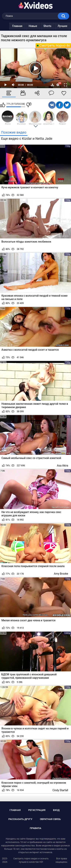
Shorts (40, 26)
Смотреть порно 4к (55, 45)
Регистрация (37, 810)
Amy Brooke (61, 574)
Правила (35, 828)
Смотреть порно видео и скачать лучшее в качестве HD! (31, 860)
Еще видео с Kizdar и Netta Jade (27, 139)
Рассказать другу (20, 819)
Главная (10, 26)
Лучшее (55, 26)
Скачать (52, 85)
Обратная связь (50, 819)
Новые (25, 26)
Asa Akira (63, 466)
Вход (56, 810)
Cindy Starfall (60, 790)
